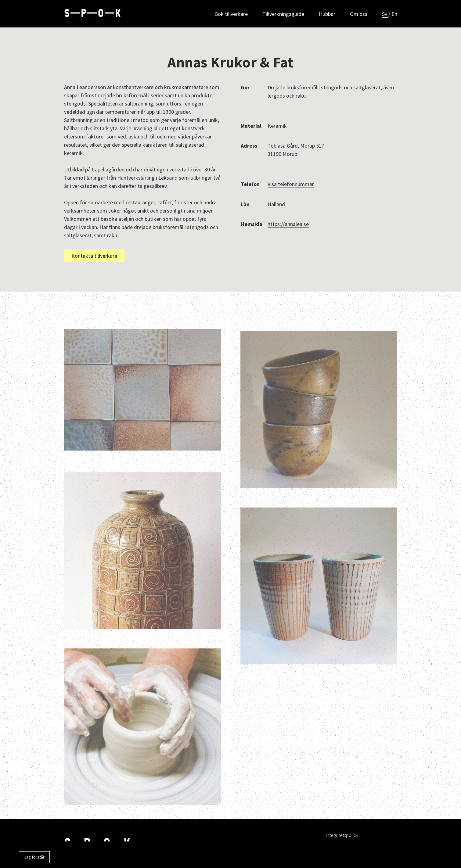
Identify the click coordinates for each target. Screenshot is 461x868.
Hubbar (327, 14)
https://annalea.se (288, 224)
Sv (385, 14)
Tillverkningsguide (283, 14)
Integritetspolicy (342, 835)
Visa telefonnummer (291, 184)
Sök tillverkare (231, 14)
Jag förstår (34, 857)
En (394, 14)
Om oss (359, 14)
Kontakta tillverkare (94, 256)
